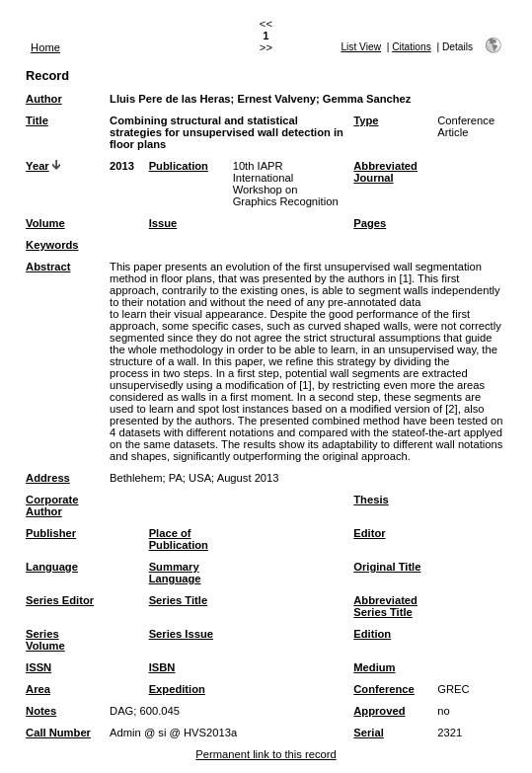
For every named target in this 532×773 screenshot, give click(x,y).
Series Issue (181, 634)
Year (38, 166)
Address (48, 478)
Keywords (52, 245)
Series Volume (45, 640)
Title (37, 120)
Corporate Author (52, 505)
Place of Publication (179, 539)
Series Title (179, 600)
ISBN (162, 667)
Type (366, 120)
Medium (374, 667)
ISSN (38, 667)
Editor (369, 533)
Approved (379, 711)
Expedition (177, 689)
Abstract (48, 267)
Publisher (51, 533)
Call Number (58, 733)
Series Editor (60, 600)
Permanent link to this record (266, 754)
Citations (412, 47)
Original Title (387, 567)
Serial (368, 733)
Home (45, 47)
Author (44, 99)
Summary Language (175, 573)
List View (361, 47)
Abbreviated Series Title (385, 606)
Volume (45, 223)
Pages (370, 223)
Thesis (371, 500)
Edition (372, 634)
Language (52, 567)
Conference (384, 689)
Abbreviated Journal (385, 172)
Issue (163, 223)
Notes (41, 711)
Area (38, 689)
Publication (179, 166)
